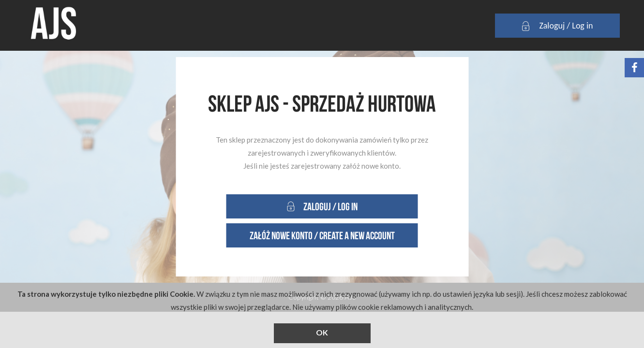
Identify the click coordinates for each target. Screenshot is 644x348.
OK (322, 332)
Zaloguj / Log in (557, 26)
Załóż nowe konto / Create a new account (322, 235)
